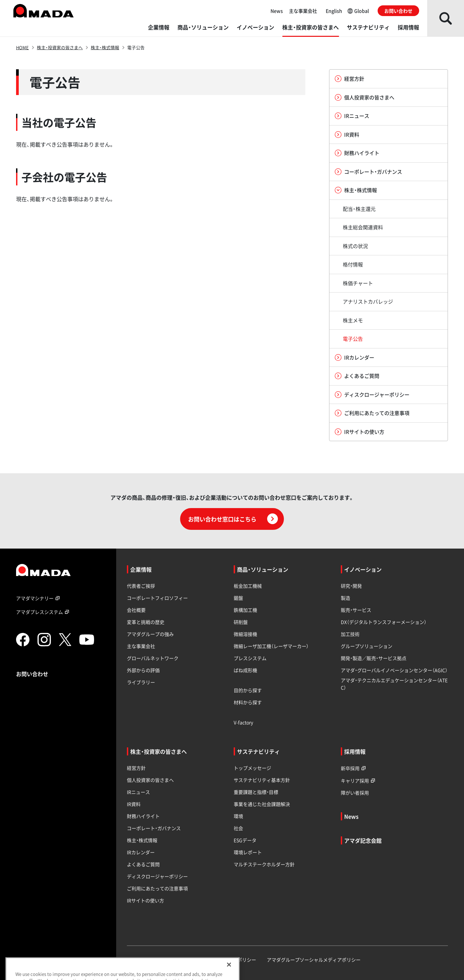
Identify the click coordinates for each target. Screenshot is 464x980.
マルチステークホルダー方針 (264, 864)
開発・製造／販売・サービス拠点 (374, 658)
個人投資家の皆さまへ (365, 97)
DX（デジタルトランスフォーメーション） (384, 622)
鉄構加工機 (245, 610)
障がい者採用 (355, 793)
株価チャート (358, 283)
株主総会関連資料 (363, 227)
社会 (238, 828)
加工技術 (350, 634)
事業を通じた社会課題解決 (262, 804)
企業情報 (159, 27)
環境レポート (248, 852)
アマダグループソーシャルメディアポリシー (314, 960)
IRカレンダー (355, 357)
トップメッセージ (252, 768)
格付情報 (353, 264)
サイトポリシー (240, 960)
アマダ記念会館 (363, 840)
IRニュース (352, 116)
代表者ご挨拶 (141, 586)
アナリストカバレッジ (368, 302)
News (277, 11)
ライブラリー (141, 682)
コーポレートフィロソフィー (157, 598)
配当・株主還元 (359, 209)
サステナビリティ (368, 27)
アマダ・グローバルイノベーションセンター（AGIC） (394, 670)
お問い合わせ (398, 11)
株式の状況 (355, 246)
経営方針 (350, 79)
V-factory (243, 722)
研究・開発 (351, 586)
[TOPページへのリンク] (61, 570)
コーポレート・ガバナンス (368, 172)
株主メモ (353, 320)
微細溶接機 (245, 634)
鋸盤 (238, 598)
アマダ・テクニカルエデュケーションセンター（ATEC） (394, 684)
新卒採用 (354, 768)
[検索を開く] (446, 18)
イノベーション (255, 27)
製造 (345, 598)
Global (358, 11)
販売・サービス (356, 610)
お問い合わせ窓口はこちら (233, 519)
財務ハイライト (357, 153)
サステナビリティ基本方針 (262, 780)
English (334, 11)
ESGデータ (245, 840)
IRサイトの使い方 (360, 432)
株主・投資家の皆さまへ (311, 27)
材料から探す (248, 702)
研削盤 (241, 622)
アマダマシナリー (39, 598)
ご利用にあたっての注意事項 (372, 413)
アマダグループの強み (150, 634)
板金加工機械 (248, 586)
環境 (238, 816)
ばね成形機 (245, 670)
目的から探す (248, 690)
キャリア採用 (359, 780)
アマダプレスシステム (44, 612)
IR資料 (347, 135)
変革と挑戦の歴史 (146, 622)
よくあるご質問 (357, 376)
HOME (22, 47)
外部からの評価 (143, 670)
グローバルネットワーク (153, 658)
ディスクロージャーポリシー (372, 395)
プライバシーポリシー (189, 960)
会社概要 (136, 610)
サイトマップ (141, 960)
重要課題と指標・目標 (256, 792)
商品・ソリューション (203, 27)
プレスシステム (250, 658)
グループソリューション (367, 646)
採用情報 (408, 27)
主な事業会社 (303, 11)
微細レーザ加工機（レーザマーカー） (271, 646)
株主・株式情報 (105, 47)
